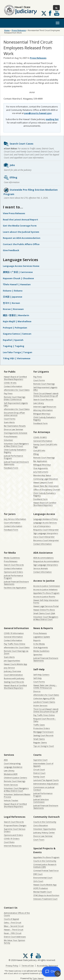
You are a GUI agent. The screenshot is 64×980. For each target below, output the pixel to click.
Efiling (10, 178)
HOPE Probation (41, 888)
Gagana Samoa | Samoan (17, 334)
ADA (6, 760)
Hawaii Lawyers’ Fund (43, 482)
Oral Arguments (41, 468)
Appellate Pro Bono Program (46, 593)
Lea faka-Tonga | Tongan (18, 352)
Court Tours (39, 840)
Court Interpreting (12, 763)
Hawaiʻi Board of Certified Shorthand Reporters (15, 378)
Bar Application (40, 461)
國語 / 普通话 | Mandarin (16, 315)
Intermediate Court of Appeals (43, 765)
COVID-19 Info (10, 383)
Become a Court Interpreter (46, 540)
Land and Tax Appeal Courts (46, 780)
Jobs (9, 165)
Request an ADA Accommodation (22, 238)
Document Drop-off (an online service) (14, 414)
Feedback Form (11, 468)
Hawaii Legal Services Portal (46, 606)
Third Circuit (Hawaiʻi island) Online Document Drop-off (46, 395)
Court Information (12, 523)
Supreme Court (40, 760)
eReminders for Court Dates (17, 390)
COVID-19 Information (14, 633)
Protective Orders (42, 728)
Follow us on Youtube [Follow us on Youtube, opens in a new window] (57, 13)
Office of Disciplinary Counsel (47, 489)
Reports (37, 640)
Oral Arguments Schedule (16, 433)
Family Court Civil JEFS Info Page (45, 446)
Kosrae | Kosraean (13, 309)
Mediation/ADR (11, 774)
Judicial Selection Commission (41, 801)
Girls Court (38, 881)
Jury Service (9, 668)
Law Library (39, 403)
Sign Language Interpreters (46, 533)
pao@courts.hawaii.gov (38, 113)
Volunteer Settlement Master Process (17, 796)
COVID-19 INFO (40, 437)
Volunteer (8, 440)
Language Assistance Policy (46, 519)
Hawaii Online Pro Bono (44, 610)
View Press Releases (14, 213)
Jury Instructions (41, 472)
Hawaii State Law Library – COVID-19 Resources (45, 686)
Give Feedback (11, 250)
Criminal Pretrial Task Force (46, 870)
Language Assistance (13, 767)
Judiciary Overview (12, 671)
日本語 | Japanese (13, 297)
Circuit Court (39, 769)
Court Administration (13, 675)
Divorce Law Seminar (14, 429)
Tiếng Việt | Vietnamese (17, 358)
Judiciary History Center (44, 832)
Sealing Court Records (14, 682)
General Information (43, 441)
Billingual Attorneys (42, 465)
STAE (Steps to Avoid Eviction (46, 895)
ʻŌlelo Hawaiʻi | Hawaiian (17, 284)
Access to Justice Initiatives (45, 589)
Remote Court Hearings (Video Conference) (15, 398)
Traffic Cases (39, 725)
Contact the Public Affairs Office (21, 244)
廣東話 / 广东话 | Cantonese (18, 272)
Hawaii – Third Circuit (14, 930)
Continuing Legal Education (46, 479)
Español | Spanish (13, 340)
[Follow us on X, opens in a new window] (44, 13)
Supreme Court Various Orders (15, 830)
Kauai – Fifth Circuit (13, 933)
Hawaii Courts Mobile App (15, 664)
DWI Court (38, 874)
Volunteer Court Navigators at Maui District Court (16, 445)
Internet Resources (13, 846)
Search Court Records (43, 399)
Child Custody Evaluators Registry (15, 451)
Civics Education (41, 825)
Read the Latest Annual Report (20, 220)
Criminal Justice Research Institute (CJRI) (45, 866)
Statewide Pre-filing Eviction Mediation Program (31, 192)
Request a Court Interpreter (46, 530)
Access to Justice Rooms (44, 597)
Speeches (38, 654)
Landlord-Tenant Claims (44, 702)
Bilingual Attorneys (42, 414)
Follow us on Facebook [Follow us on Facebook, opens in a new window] (50, 13)
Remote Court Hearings (44, 384)
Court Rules (9, 842)
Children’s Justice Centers (15, 778)
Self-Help (38, 678)
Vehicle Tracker (11, 800)
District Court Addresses (15, 937)
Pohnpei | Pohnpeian (15, 328)
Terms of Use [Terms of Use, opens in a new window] (28, 966)
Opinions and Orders (13, 572)
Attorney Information (43, 410)
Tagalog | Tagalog (14, 346)
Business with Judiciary (14, 678)
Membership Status (42, 475)
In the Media (39, 644)
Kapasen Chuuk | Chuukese (18, 278)
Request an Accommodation (46, 561)
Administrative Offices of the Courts (17, 914)
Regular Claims (40, 742)
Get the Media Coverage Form (20, 226)
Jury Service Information (15, 519)
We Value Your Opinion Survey (14, 941)
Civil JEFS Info (39, 450)
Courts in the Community (45, 822)
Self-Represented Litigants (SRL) (16, 404)
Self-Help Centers (41, 675)
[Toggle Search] (56, 8)
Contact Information (13, 386)
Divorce (37, 691)
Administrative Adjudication (46, 784)
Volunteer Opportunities (45, 829)
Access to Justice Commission (47, 586)
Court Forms (10, 419)
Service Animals (41, 568)
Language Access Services (45, 523)
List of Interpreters (42, 526)
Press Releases (19, 30)
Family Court (39, 777)
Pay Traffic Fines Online (15, 644)
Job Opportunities (12, 661)
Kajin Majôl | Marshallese (17, 321)
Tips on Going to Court (44, 746)
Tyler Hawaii (38, 978)
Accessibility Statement (47, 966)
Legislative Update (42, 637)
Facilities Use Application (15, 588)
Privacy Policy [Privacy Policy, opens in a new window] (12, 966)
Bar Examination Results (15, 426)
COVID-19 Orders (12, 839)
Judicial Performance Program (13, 457)
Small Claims (39, 739)
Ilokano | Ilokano (13, 291)
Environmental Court (43, 878)
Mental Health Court (42, 892)
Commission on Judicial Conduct (44, 788)
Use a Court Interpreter (44, 537)
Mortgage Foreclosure (43, 732)
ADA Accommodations (43, 558)
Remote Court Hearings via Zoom (16, 652)
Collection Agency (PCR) (44, 698)
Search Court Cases (18, 144)
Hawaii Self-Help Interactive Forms (46, 601)
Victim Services (40, 705)
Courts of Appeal (11, 919)
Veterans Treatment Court (45, 899)
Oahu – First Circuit (13, 922)
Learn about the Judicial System (21, 232)
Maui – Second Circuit (14, 926)
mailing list (52, 119)
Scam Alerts (9, 422)
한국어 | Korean (11, 303)
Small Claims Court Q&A (44, 613)
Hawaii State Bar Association (46, 486)
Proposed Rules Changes (15, 825)
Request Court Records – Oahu (45, 720)
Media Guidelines (12, 558)
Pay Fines (8, 393)
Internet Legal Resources (45, 407)
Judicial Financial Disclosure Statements (16, 463)
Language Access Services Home (21, 266)
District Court (39, 773)
